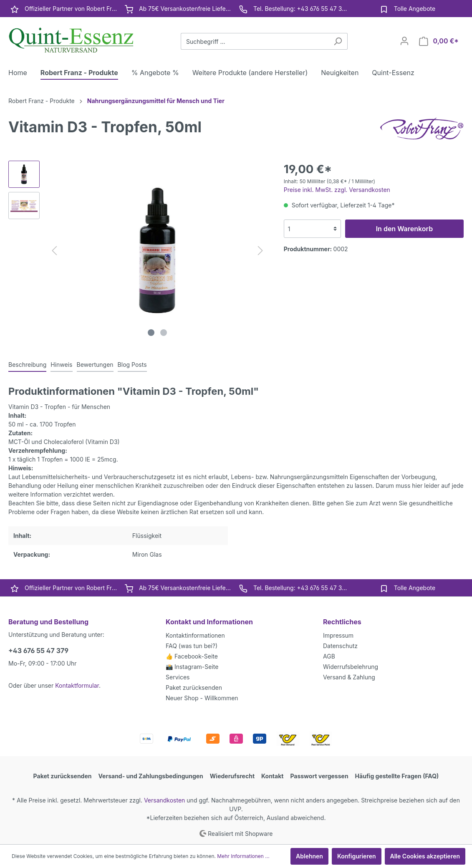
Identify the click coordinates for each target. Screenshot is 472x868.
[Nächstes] (260, 251)
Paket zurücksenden (194, 688)
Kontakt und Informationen (209, 622)
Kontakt (272, 776)
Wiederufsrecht (232, 776)
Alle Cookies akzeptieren (425, 856)
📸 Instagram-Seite (192, 667)
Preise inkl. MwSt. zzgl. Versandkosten (337, 190)
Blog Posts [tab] (132, 365)
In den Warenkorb (404, 229)
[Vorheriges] (54, 251)
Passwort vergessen (319, 776)
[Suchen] (338, 41)
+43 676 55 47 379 (38, 651)
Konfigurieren (357, 856)
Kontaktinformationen (195, 635)
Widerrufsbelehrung (351, 667)
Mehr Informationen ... (243, 856)
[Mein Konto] (404, 41)
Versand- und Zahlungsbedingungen (151, 776)
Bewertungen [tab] (95, 365)
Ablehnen (309, 856)
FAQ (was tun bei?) (192, 646)
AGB (329, 656)
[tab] (27, 364)
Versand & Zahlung (349, 677)
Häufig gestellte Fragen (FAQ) (397, 776)
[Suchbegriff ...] (255, 41)
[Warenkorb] (439, 41)
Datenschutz (340, 646)
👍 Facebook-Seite (192, 656)
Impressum (338, 635)
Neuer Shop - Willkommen (202, 698)
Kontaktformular (77, 685)
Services (178, 677)
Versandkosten (165, 800)
